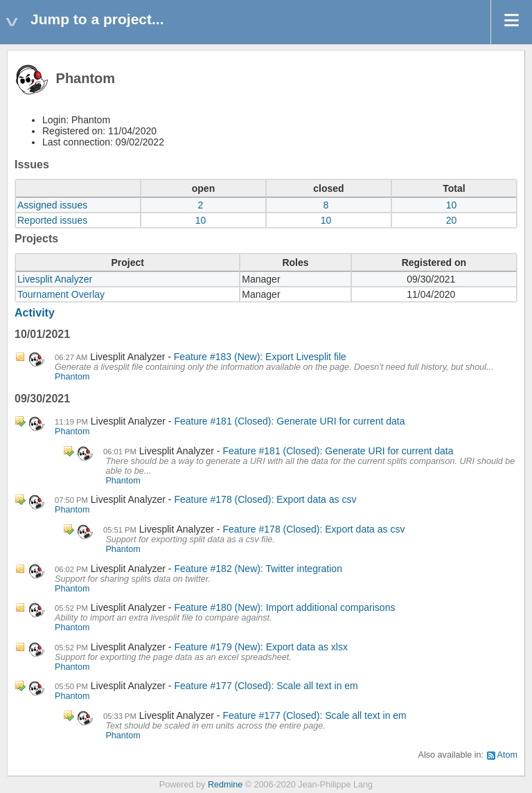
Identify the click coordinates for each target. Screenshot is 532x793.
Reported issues (52, 220)
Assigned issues (52, 205)
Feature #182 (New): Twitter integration (258, 569)
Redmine (225, 785)
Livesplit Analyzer (55, 279)
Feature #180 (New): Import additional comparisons (284, 607)
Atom (507, 755)
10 (452, 205)
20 (452, 220)
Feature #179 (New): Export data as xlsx (261, 647)
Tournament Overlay (61, 294)
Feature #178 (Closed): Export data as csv (265, 499)
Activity (35, 313)
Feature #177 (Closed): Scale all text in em (266, 686)
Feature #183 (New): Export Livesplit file (260, 357)
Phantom (72, 377)
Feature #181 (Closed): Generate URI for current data (289, 421)
